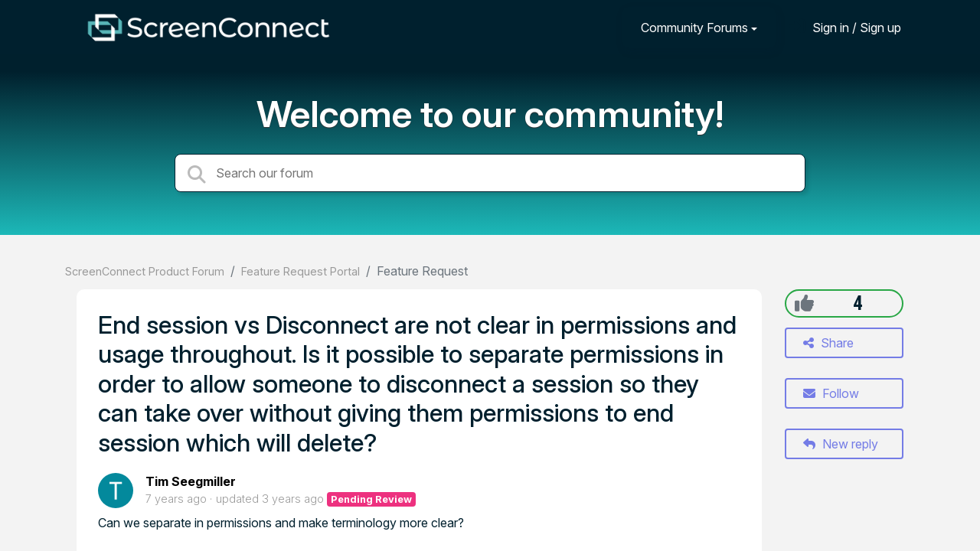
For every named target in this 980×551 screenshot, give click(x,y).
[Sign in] (845, 27)
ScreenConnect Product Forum (145, 271)
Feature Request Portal (301, 271)
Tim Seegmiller (191, 481)
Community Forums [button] (694, 28)
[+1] (804, 303)
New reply (841, 444)
